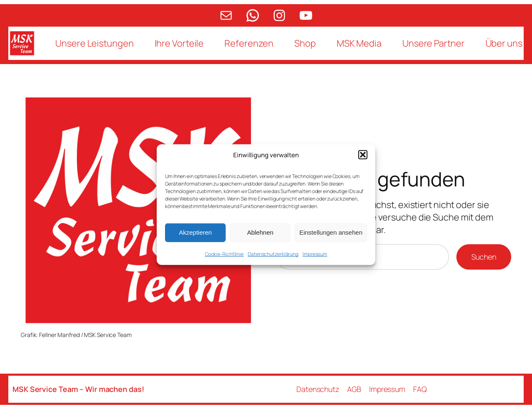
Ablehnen (260, 232)
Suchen (484, 257)
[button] (363, 155)
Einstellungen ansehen (331, 232)
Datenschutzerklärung (273, 254)
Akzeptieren (195, 232)
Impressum (315, 254)
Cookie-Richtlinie (224, 254)
